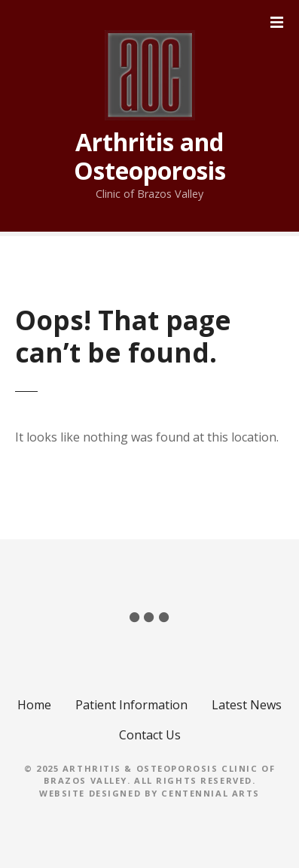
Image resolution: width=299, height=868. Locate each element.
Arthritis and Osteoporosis (150, 156)
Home (34, 705)
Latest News (247, 705)
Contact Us (150, 735)
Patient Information (131, 705)
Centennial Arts (211, 793)
